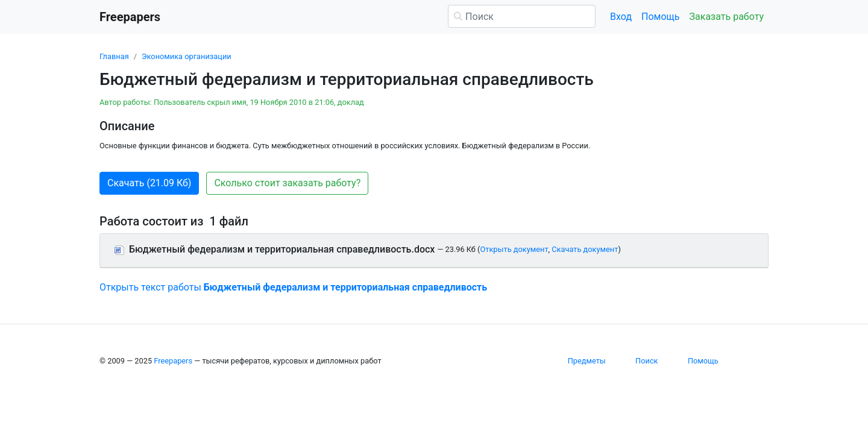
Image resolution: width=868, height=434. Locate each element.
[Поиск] (522, 16)
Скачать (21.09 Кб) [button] (149, 183)
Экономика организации (187, 56)
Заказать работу (727, 17)
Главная (114, 56)
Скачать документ (585, 249)
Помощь (660, 17)
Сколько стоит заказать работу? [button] (287, 183)
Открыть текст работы (293, 287)
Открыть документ (514, 249)
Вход (621, 17)
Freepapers (173, 361)
